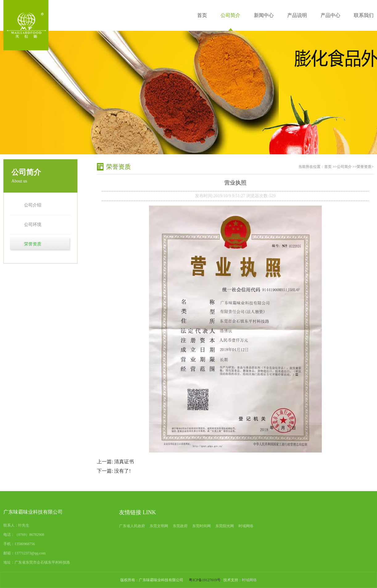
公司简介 (230, 15)
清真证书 (124, 462)
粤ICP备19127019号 (205, 580)
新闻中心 (264, 15)
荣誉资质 (33, 244)
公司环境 (33, 225)
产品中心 (330, 15)
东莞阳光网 (225, 526)
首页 (202, 15)
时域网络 (246, 526)
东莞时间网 (201, 526)
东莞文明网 (159, 526)
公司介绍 (33, 205)
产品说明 (297, 15)
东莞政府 (180, 526)
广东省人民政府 (132, 526)
